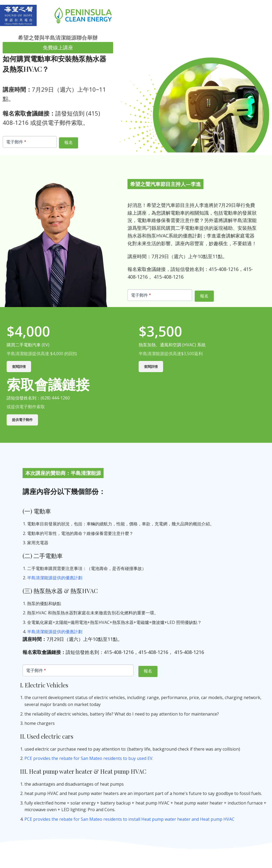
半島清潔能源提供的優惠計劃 (55, 578)
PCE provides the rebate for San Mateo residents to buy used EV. (89, 758)
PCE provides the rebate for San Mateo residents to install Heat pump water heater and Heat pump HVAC (129, 819)
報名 (69, 142)
